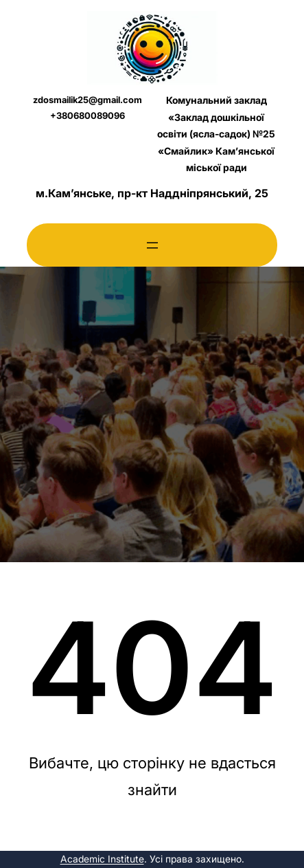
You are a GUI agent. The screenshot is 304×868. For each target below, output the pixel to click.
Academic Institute (102, 859)
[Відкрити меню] (152, 245)
